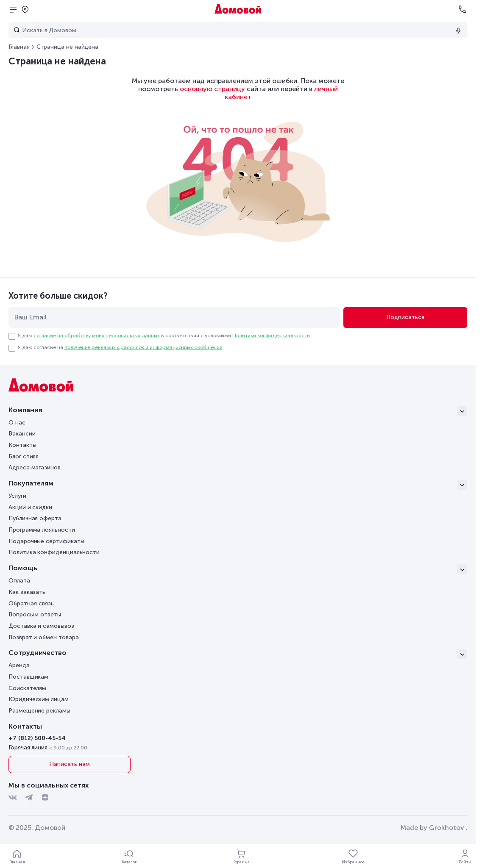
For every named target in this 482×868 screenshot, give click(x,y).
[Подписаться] (405, 318)
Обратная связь (31, 604)
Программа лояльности (42, 530)
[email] (174, 318)
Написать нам (69, 764)
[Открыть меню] (13, 9)
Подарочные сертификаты (46, 541)
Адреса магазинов (35, 467)
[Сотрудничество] (238, 654)
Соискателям (27, 688)
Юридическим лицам (39, 699)
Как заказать (27, 592)
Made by (434, 828)
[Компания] (238, 411)
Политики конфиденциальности (271, 336)
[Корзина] (241, 856)
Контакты (22, 445)
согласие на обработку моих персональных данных (97, 336)
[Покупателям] (238, 485)
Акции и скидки (30, 507)
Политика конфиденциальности (54, 552)
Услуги (17, 496)
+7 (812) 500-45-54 (37, 738)
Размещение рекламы (39, 711)
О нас (17, 423)
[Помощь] (238, 569)
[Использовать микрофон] (458, 30)
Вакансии (22, 434)
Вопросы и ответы (35, 614)
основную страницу (212, 89)
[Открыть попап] (25, 9)
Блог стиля (24, 456)
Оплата (19, 581)
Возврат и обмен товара (43, 637)
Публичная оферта (35, 518)
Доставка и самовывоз (41, 626)
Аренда (19, 665)
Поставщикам (28, 677)
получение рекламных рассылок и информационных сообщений (143, 347)
